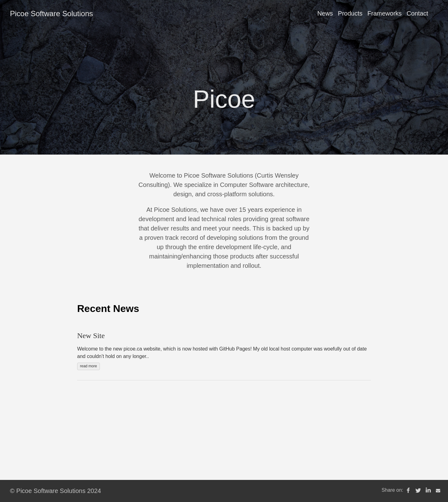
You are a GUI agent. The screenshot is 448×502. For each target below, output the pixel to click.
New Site (91, 336)
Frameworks (385, 13)
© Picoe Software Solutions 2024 (56, 491)
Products (350, 13)
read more (89, 366)
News (325, 13)
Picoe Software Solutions (51, 14)
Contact (417, 13)
